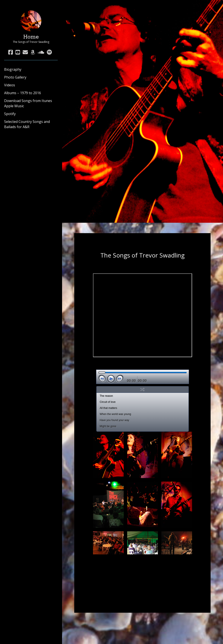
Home (31, 37)
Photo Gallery (15, 77)
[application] (143, 377)
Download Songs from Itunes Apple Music (28, 103)
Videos (10, 85)
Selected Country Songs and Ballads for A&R (27, 124)
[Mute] (151, 379)
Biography (13, 69)
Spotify (10, 114)
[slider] (143, 373)
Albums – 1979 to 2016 (23, 93)
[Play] (111, 379)
